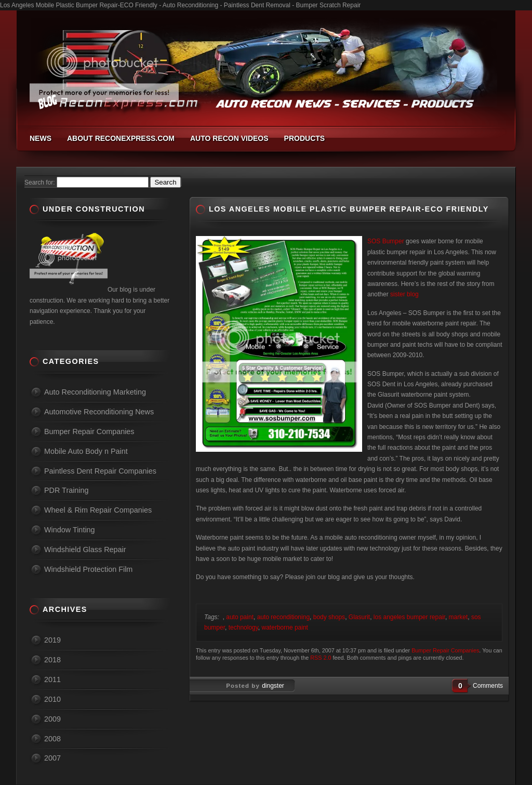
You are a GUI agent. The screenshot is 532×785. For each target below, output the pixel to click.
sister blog (404, 294)
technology (243, 627)
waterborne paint (285, 627)
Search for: (40, 182)
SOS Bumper (386, 241)
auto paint (240, 617)
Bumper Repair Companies (445, 650)
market (458, 617)
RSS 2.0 (321, 658)
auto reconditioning (283, 617)
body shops (329, 617)
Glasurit (359, 617)
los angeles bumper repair (409, 617)
